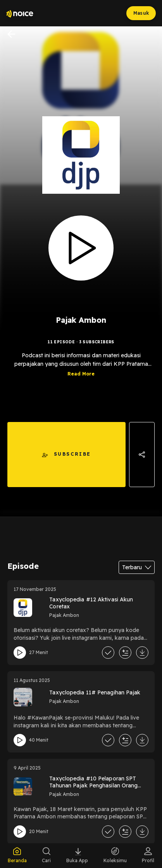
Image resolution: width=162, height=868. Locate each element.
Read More (81, 374)
